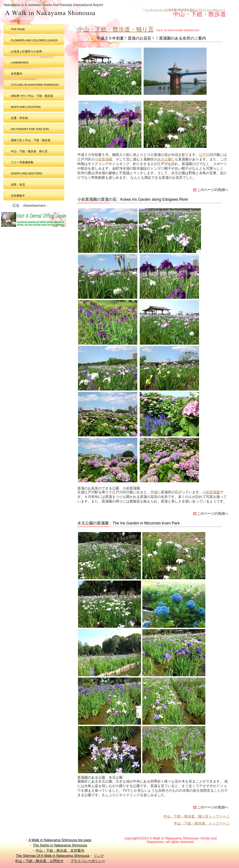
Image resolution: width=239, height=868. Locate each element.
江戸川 (204, 155)
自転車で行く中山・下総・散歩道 (32, 96)
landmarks (20, 63)
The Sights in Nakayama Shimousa (60, 845)
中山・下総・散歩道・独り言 (116, 29)
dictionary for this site (30, 129)
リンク (99, 856)
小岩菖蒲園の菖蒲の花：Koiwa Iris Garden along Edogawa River (133, 199)
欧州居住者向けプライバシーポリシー (201, 10)
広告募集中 (18, 196)
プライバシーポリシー (88, 861)
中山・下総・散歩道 (72, 13)
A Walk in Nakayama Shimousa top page (60, 840)
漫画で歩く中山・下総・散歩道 (31, 140)
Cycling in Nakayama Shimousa (35, 85)
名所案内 (17, 74)
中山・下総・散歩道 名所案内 (60, 850)
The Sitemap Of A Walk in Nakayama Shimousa (53, 856)
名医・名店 (18, 184)
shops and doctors (27, 173)
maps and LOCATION (26, 107)
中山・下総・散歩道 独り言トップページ (196, 816)
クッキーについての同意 (159, 10)
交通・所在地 (19, 118)
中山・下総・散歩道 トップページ (202, 823)
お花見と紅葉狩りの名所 (26, 51)
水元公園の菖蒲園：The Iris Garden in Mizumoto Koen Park (129, 523)
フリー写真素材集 (24, 162)
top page (18, 29)
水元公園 (164, 159)
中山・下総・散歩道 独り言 (29, 151)
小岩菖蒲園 (103, 159)
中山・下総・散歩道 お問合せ (39, 861)
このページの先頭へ (213, 190)
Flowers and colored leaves (34, 40)
